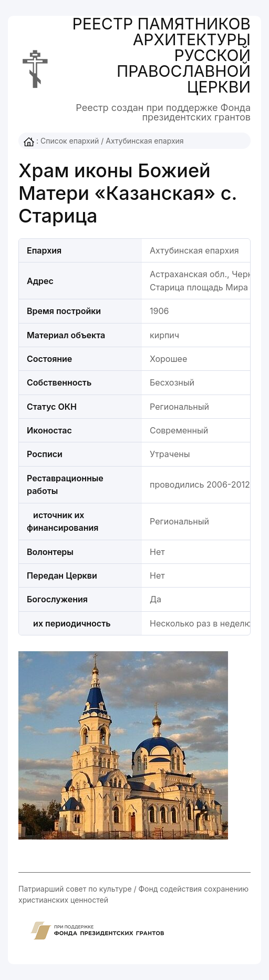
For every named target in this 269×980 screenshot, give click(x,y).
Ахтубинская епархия (144, 141)
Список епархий (70, 141)
